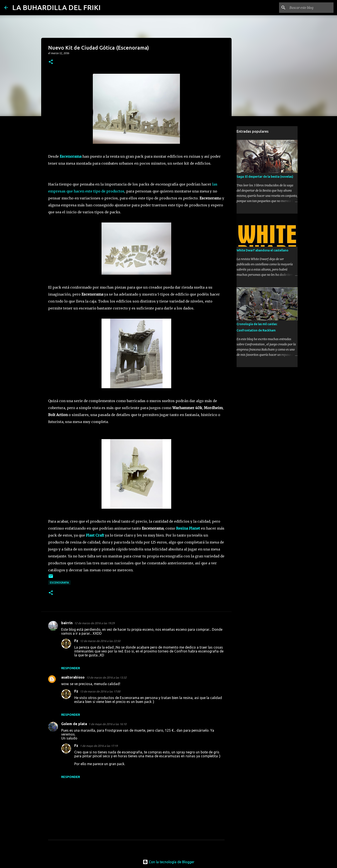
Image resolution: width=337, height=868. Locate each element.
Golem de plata (74, 724)
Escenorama (71, 156)
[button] (51, 62)
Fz (76, 641)
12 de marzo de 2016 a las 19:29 (94, 623)
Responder (71, 668)
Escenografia (59, 583)
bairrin (67, 623)
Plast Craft (95, 535)
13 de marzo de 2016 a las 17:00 (100, 691)
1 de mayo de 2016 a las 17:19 (99, 746)
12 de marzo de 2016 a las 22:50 (100, 641)
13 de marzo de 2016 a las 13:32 (106, 677)
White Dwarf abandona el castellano (262, 250)
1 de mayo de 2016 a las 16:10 (108, 724)
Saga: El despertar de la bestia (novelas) (265, 177)
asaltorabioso (73, 677)
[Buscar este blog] (311, 8)
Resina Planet (188, 528)
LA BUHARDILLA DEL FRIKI (56, 7)
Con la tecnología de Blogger (168, 862)
